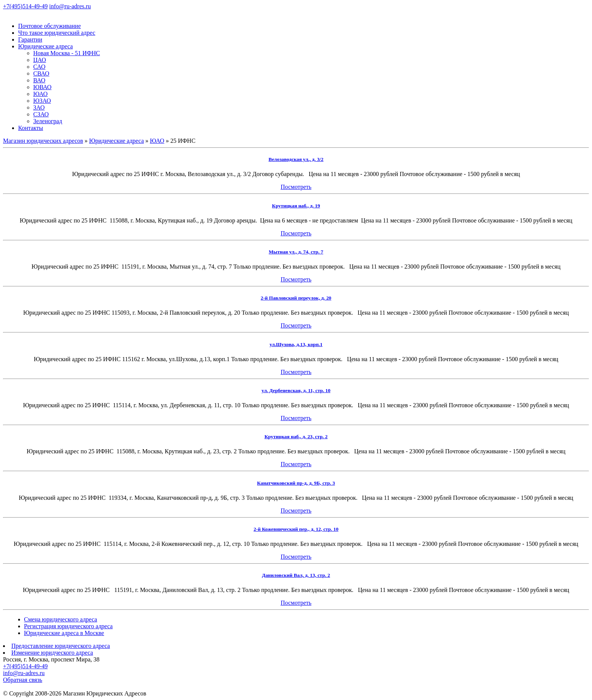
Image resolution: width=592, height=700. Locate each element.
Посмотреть (296, 187)
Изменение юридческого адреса (52, 653)
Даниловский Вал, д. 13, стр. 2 (296, 575)
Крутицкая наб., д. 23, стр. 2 (296, 437)
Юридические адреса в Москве (64, 633)
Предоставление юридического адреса (61, 646)
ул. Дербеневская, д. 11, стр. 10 (296, 390)
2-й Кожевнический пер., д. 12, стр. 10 (296, 529)
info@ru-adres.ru (70, 6)
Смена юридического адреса (61, 619)
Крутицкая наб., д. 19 (296, 206)
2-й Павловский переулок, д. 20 (296, 298)
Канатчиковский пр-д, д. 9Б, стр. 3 (296, 483)
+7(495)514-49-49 (25, 6)
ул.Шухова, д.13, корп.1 (296, 344)
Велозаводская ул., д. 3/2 (296, 159)
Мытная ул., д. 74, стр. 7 (296, 252)
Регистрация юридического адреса (69, 626)
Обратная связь (23, 680)
